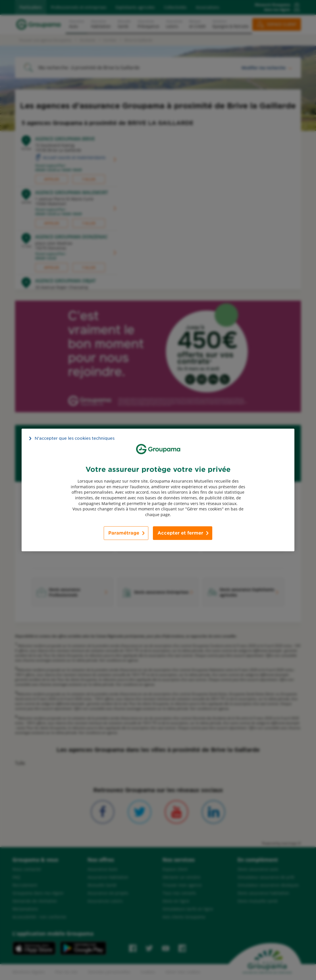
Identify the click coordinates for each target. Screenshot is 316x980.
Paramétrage (124, 533)
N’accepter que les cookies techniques (75, 438)
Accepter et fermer (180, 533)
